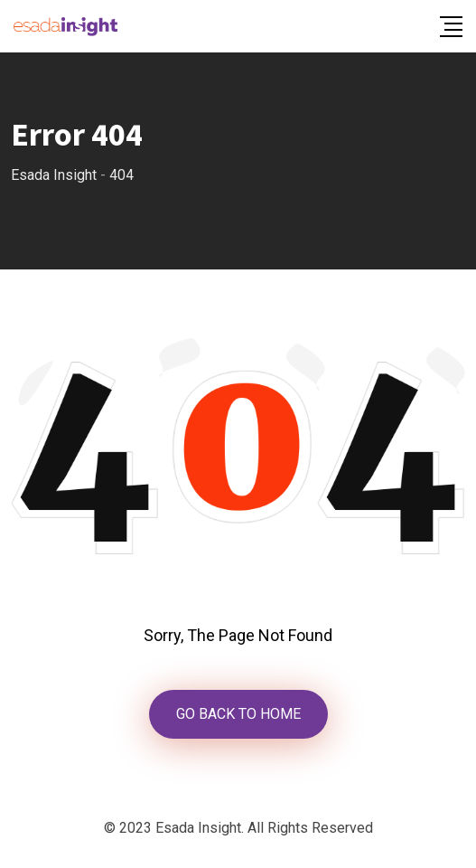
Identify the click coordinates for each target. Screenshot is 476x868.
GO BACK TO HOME (238, 714)
